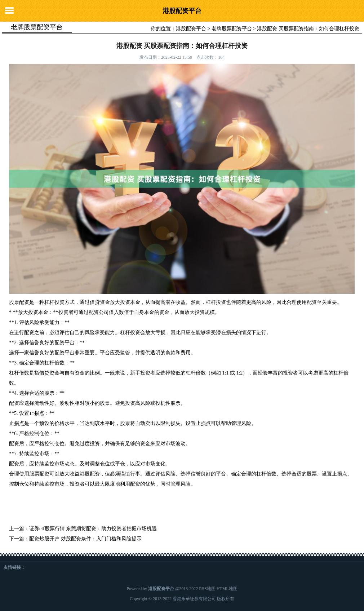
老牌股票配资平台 (232, 29)
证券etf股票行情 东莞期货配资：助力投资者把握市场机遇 (93, 529)
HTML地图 (227, 589)
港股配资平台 (182, 11)
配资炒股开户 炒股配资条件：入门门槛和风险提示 (85, 539)
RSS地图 (207, 589)
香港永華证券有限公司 (194, 599)
